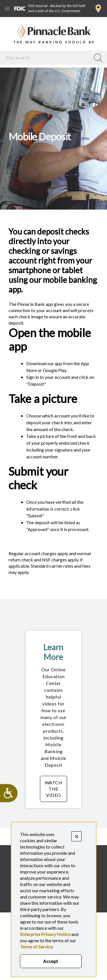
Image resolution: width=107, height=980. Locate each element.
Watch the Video (56, 789)
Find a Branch (98, 9)
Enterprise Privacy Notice (45, 934)
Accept (51, 961)
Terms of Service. (37, 947)
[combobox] (46, 58)
